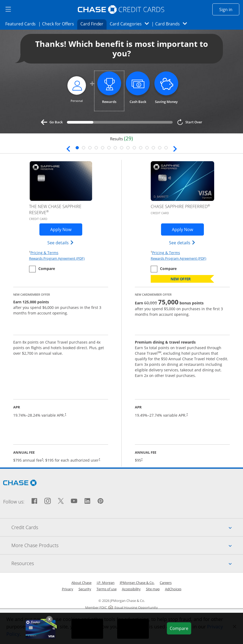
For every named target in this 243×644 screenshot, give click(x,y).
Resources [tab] (127, 563)
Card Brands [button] (173, 24)
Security (85, 589)
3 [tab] (90, 148)
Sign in (229, 9)
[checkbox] (42, 269)
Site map (153, 589)
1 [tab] (77, 148)
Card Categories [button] (131, 24)
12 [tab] (147, 148)
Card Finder (94, 24)
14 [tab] (160, 148)
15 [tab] (166, 148)
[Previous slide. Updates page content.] (68, 148)
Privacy (68, 589)
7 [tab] (115, 148)
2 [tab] (84, 148)
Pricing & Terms (44, 253)
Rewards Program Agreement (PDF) (57, 258)
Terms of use (107, 589)
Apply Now (66, 229)
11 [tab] (141, 148)
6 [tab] (109, 148)
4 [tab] (96, 148)
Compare (180, 628)
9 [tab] (128, 148)
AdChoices (173, 589)
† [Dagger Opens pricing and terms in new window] (65, 414)
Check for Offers (59, 24)
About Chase (81, 583)
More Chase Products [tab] (127, 545)
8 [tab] (122, 148)
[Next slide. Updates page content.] (175, 148)
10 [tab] (134, 148)
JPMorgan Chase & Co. (137, 583)
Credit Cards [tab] (127, 527)
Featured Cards (22, 24)
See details (61, 243)
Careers (166, 583)
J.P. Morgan (106, 583)
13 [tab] (153, 148)
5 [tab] (103, 148)
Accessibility (131, 589)
